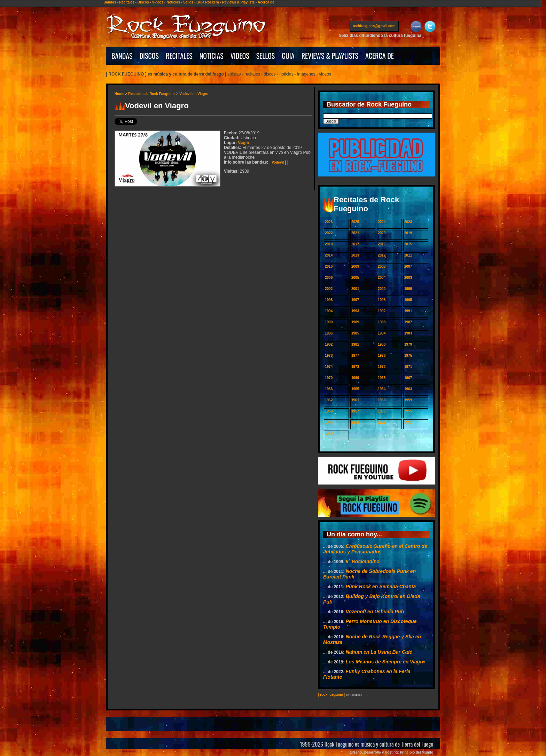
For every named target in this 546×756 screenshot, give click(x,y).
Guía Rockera (208, 2)
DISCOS (149, 56)
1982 (329, 344)
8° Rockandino (363, 561)
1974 (329, 367)
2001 (355, 289)
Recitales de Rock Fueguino (151, 94)
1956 (382, 411)
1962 (329, 400)
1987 (408, 322)
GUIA (288, 56)
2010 (329, 266)
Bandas (110, 2)
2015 (408, 244)
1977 (355, 356)
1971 (408, 367)
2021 (355, 233)
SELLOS (266, 56)
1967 (408, 378)
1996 (382, 300)
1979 (408, 344)
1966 (329, 389)
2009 (355, 266)
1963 (408, 389)
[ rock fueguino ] (331, 695)
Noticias (173, 2)
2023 (408, 222)
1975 (408, 356)
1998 (329, 300)
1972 (382, 367)
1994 (329, 311)
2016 (382, 244)
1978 (329, 356)
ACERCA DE (380, 56)
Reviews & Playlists (238, 2)
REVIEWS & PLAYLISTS (330, 56)
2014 (329, 255)
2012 (382, 255)
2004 (382, 278)
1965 (355, 389)
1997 (355, 300)
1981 (355, 344)
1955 (408, 411)
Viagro (244, 143)
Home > (121, 94)
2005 (355, 278)
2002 (329, 289)
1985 (355, 333)
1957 (355, 411)
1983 (408, 333)
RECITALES (179, 56)
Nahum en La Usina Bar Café (379, 652)
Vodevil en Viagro (194, 94)
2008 (382, 266)
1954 (329, 422)
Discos (143, 2)
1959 (408, 400)
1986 (329, 333)
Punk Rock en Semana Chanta (381, 586)
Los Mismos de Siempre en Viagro (385, 662)
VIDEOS (240, 56)
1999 (408, 289)
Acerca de (266, 2)
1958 (329, 411)
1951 (408, 422)
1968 (382, 378)
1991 (408, 311)
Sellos (188, 2)
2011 (408, 255)
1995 (408, 300)
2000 (382, 289)
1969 (355, 378)
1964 (382, 389)
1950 (329, 434)
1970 (329, 378)
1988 (382, 322)
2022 (329, 233)
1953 (355, 422)
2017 (355, 244)
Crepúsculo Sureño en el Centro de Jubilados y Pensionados (375, 549)
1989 (355, 322)
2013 (355, 255)
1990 (329, 322)
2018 (329, 244)
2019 (408, 233)
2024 (382, 222)
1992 (382, 311)
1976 (382, 356)
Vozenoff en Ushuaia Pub (375, 612)
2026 (329, 222)
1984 (382, 333)
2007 (408, 266)
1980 (382, 344)
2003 (408, 278)
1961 (355, 400)
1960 (382, 400)
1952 (382, 422)
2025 (355, 222)
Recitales (127, 2)
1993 (355, 311)
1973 (355, 367)
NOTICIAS (212, 56)
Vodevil (278, 162)
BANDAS (122, 56)
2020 (382, 233)
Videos (158, 2)
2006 (329, 278)
